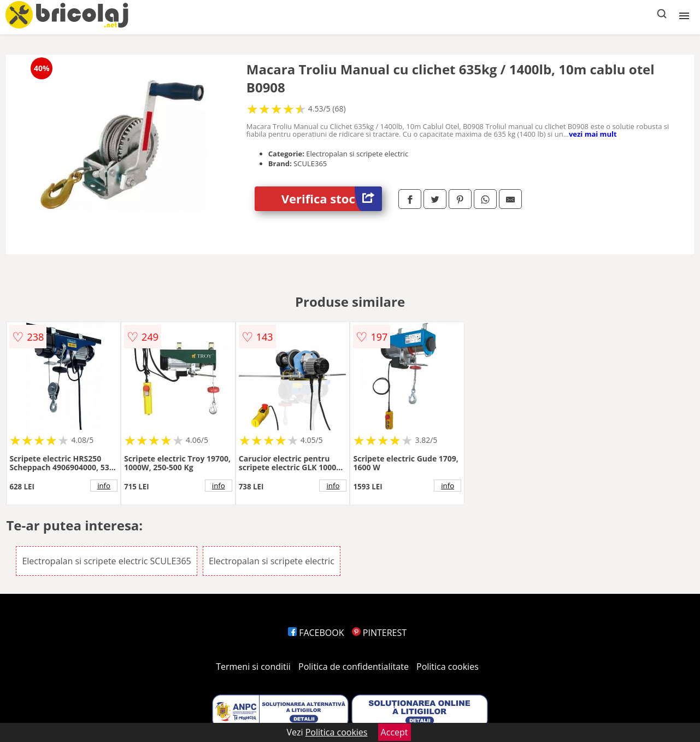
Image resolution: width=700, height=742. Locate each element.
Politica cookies (448, 667)
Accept (395, 732)
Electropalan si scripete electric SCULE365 (106, 561)
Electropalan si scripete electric (272, 561)
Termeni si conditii (253, 667)
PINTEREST (379, 633)
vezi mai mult (593, 134)
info (104, 486)
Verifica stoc (332, 199)
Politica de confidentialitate (354, 667)
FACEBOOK (316, 633)
